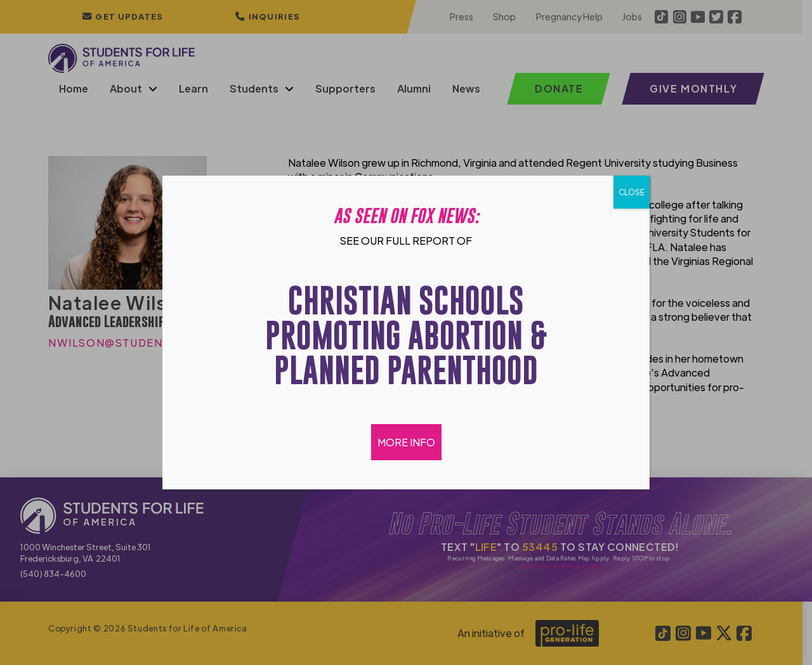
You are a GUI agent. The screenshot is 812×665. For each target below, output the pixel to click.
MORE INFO (406, 442)
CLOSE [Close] (632, 192)
